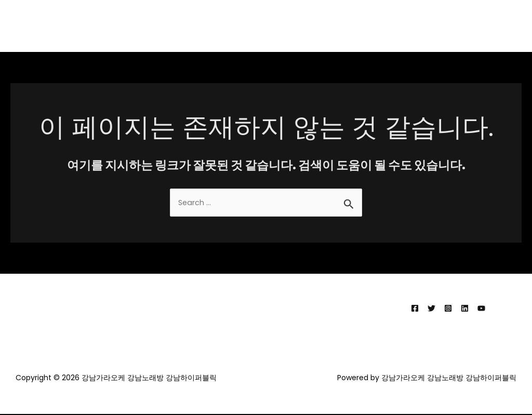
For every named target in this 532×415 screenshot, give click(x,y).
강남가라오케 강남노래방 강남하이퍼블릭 (442, 26)
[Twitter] (431, 309)
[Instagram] (448, 309)
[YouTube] (481, 309)
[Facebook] (415, 309)
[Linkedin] (465, 309)
